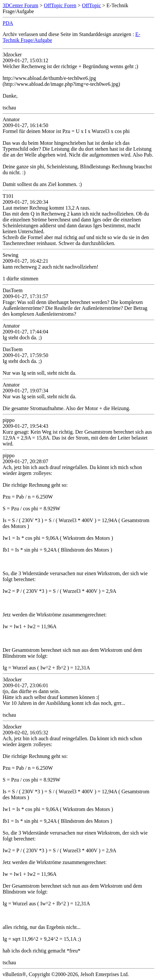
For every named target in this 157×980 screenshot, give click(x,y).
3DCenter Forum (20, 5)
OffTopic (91, 5)
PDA (8, 23)
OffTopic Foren (60, 5)
